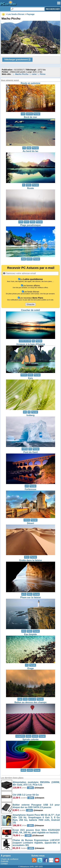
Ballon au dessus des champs (31, 702)
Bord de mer (30, 117)
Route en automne (31, 83)
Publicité (5, 861)
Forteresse (31, 489)
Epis (31, 378)
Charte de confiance (10, 859)
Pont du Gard (31, 452)
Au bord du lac (31, 151)
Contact (4, 864)
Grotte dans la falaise (31, 560)
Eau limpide (31, 634)
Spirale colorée (31, 739)
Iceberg (31, 415)
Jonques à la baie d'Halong (31, 344)
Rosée (30, 188)
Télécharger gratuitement (17, 60)
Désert (31, 523)
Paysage (37, 114)
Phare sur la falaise (31, 597)
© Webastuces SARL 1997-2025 (31, 867)
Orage (30, 668)
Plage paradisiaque (31, 225)
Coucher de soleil (31, 310)
